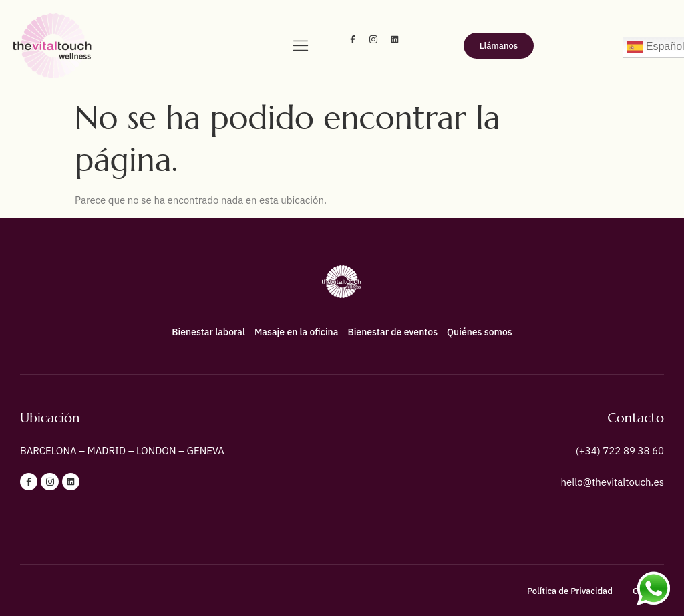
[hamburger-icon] (301, 47)
